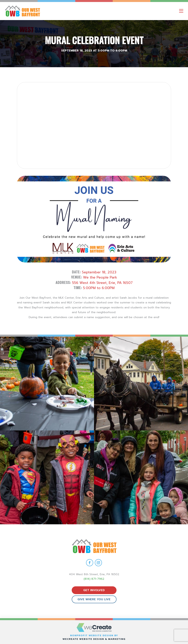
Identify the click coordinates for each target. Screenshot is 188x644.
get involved (94, 590)
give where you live (94, 599)
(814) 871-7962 (94, 579)
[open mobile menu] (181, 11)
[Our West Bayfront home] (40, 11)
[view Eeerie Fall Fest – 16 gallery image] (47, 477)
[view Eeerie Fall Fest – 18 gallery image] (47, 384)
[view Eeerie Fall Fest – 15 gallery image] (141, 477)
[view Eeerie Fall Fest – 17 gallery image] (141, 384)
